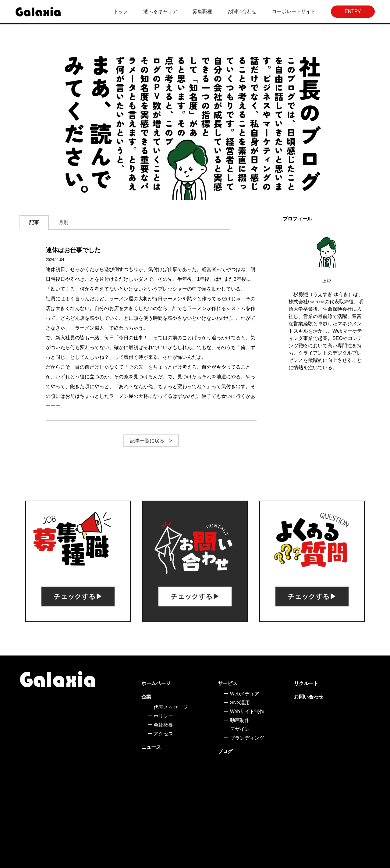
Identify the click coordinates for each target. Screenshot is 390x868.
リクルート (306, 683)
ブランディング (247, 738)
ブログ (225, 751)
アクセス (163, 734)
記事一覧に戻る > (151, 441)
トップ (121, 11)
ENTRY (353, 11)
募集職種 (202, 11)
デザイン (240, 729)
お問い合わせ (242, 11)
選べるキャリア (160, 11)
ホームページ (156, 683)
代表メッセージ (171, 707)
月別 (63, 222)
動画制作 (240, 720)
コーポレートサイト (294, 11)
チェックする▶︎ (78, 597)
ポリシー (163, 716)
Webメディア (245, 694)
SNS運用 (240, 703)
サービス (228, 683)
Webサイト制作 (247, 711)
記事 (34, 222)
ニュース (151, 747)
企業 (146, 697)
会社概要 (163, 725)
